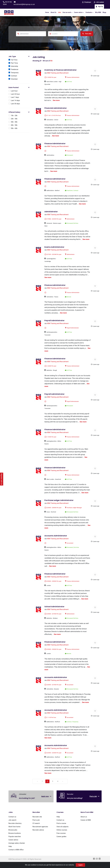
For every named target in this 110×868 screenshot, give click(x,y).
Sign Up (99, 6)
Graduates (89, 12)
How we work (67, 12)
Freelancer (15, 70)
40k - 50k (14, 125)
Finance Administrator (72, 77)
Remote (68, 298)
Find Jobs (87, 34)
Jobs (60, 12)
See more (56, 100)
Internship (14, 66)
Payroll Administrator (55, 322)
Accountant (69, 545)
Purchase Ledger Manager (73, 509)
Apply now (46, 802)
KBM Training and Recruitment (58, 73)
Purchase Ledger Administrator (59, 502)
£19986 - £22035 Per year (53, 220)
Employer (87, 2)
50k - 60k (14, 128)
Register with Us (2, 479)
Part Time (14, 63)
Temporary (15, 73)
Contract (14, 76)
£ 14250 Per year (50, 438)
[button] (29, 57)
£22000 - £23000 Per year (53, 758)
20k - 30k (14, 119)
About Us (53, 12)
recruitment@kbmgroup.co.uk (24, 4)
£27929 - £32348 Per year (53, 255)
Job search (12, 826)
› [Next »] (63, 787)
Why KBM (98, 12)
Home (47, 12)
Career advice (79, 12)
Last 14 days (15, 101)
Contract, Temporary (72, 727)
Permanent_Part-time (72, 549)
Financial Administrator (56, 108)
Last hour (14, 91)
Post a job (94, 802)
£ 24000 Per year (50, 367)
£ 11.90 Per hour (50, 723)
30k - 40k (14, 122)
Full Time (14, 60)
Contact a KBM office (16, 855)
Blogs (104, 12)
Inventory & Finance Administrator (61, 70)
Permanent (69, 155)
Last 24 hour (15, 94)
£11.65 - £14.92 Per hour (53, 116)
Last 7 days (15, 97)
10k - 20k (14, 116)
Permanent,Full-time (72, 224)
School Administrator (54, 609)
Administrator (51, 212)
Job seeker (99, 2)
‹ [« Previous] (37, 787)
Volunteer (14, 79)
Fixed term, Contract (72, 191)
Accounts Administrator (56, 538)
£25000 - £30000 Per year (53, 509)
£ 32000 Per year (50, 77)
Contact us (12, 822)
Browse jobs (73, 39)
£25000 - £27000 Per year (53, 616)
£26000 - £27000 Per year (53, 687)
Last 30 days (15, 104)
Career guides (61, 842)
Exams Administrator (54, 248)
